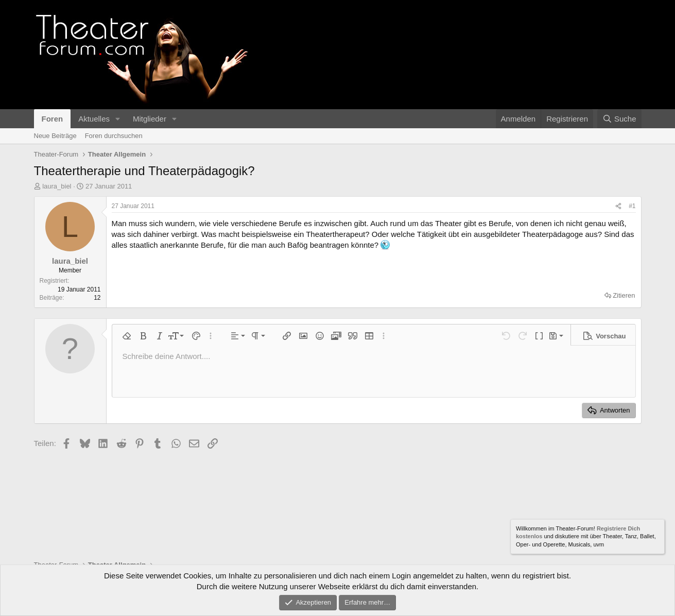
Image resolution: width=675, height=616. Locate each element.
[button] (118, 119)
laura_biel (57, 186)
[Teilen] (618, 206)
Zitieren (624, 295)
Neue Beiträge (55, 136)
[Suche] (619, 119)
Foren (53, 119)
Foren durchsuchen (114, 136)
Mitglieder (150, 119)
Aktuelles (94, 119)
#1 (632, 206)
